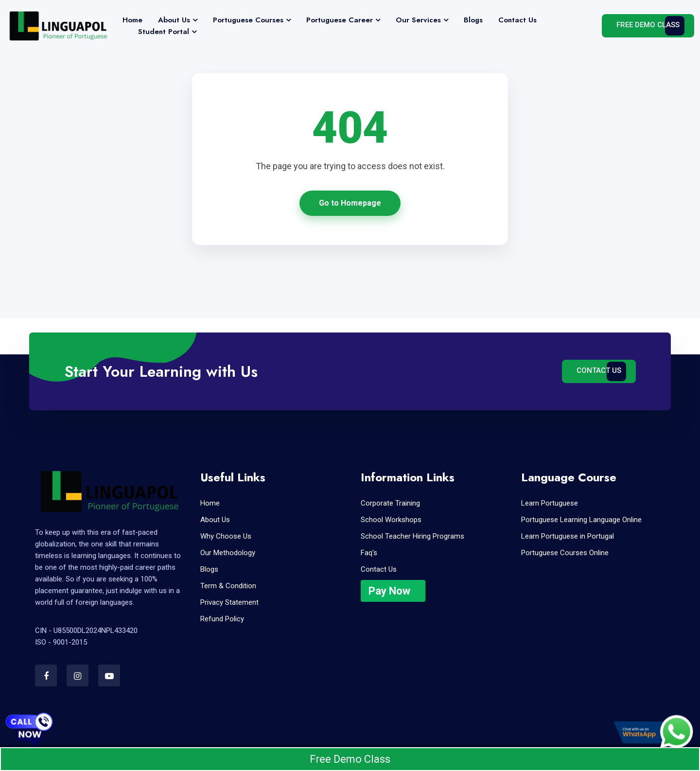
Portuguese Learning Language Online (581, 520)
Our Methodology (228, 553)
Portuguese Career (340, 20)
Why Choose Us (226, 536)
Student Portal (164, 32)
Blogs (473, 20)
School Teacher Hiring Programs (412, 536)
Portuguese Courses (248, 20)
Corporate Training (390, 503)
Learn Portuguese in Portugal (568, 536)
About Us (174, 20)
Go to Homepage (350, 203)
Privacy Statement (229, 602)
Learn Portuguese (550, 503)
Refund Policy (222, 619)
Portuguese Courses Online (565, 553)
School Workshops (391, 520)
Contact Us (517, 20)
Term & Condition (228, 586)
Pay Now (389, 591)
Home (132, 20)
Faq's (369, 553)
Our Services (418, 20)
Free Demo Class (648, 25)
